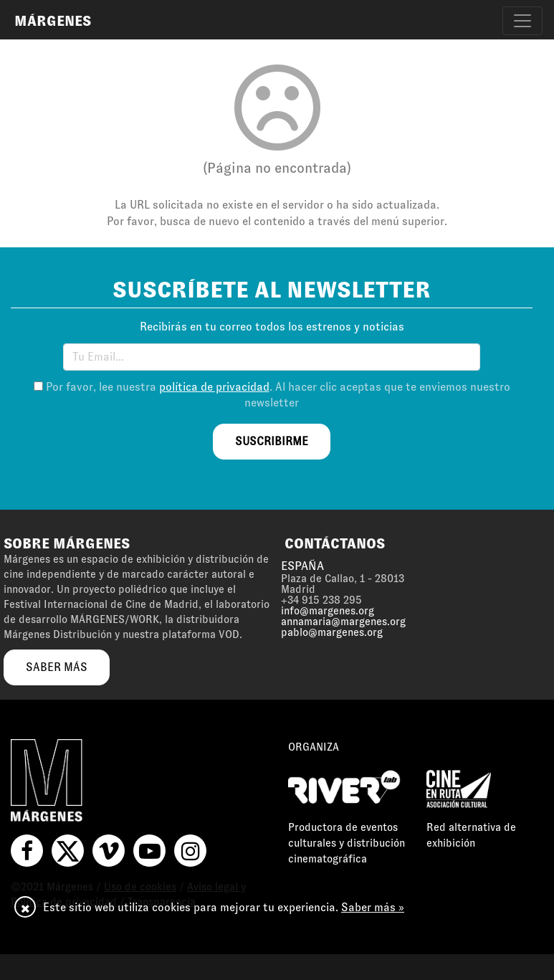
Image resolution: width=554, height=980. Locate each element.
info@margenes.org (328, 611)
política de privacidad (214, 387)
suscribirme (272, 441)
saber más (57, 667)
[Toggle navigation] (522, 21)
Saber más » (373, 907)
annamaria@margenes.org (343, 622)
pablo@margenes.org (332, 632)
